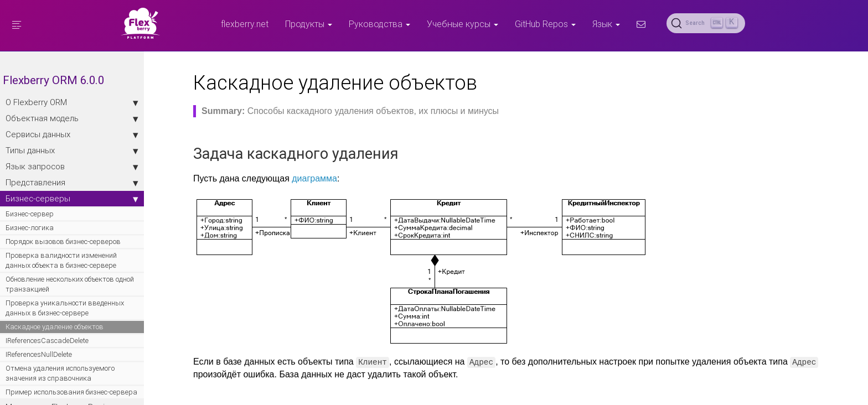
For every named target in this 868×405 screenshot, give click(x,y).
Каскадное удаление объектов (55, 327)
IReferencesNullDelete (39, 354)
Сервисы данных (72, 134)
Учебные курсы (463, 24)
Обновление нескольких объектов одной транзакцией (70, 284)
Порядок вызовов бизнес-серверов (63, 242)
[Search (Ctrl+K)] (706, 23)
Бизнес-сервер (30, 214)
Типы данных (72, 150)
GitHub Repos (545, 24)
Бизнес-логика (30, 228)
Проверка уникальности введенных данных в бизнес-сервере (65, 308)
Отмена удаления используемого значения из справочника (60, 373)
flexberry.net (245, 24)
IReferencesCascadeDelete (47, 341)
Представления (72, 183)
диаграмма (314, 178)
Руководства (379, 24)
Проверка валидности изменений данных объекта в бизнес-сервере (61, 260)
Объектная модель (72, 118)
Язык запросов (72, 167)
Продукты (309, 24)
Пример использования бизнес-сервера (71, 392)
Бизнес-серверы (72, 199)
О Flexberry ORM (72, 102)
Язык (606, 24)
